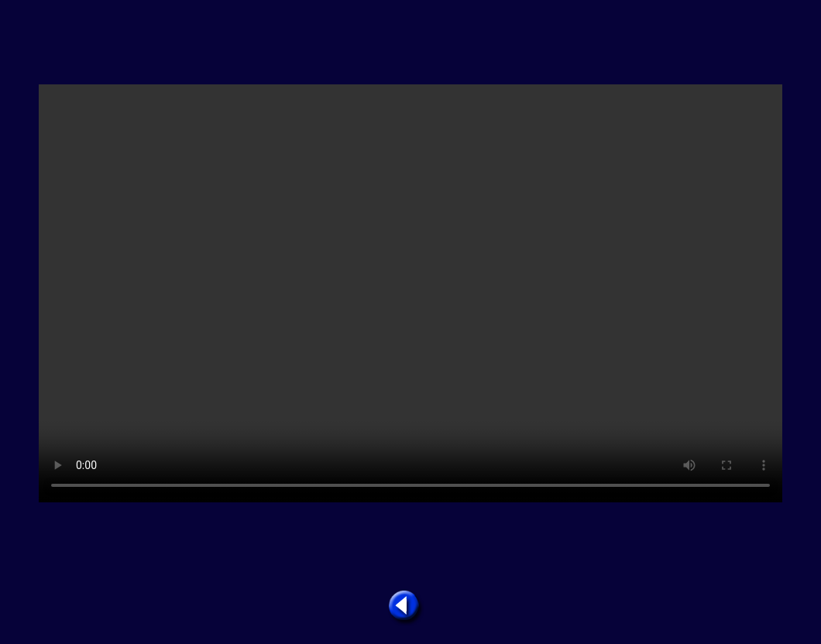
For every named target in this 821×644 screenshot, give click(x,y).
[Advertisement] (410, 43)
